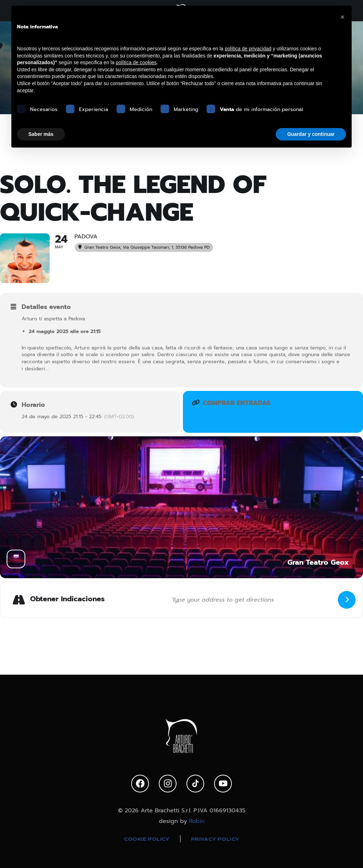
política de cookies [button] (136, 62)
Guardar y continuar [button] (311, 134)
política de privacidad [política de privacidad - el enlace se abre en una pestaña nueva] (248, 49)
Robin (197, 821)
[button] (342, 17)
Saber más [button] (41, 134)
